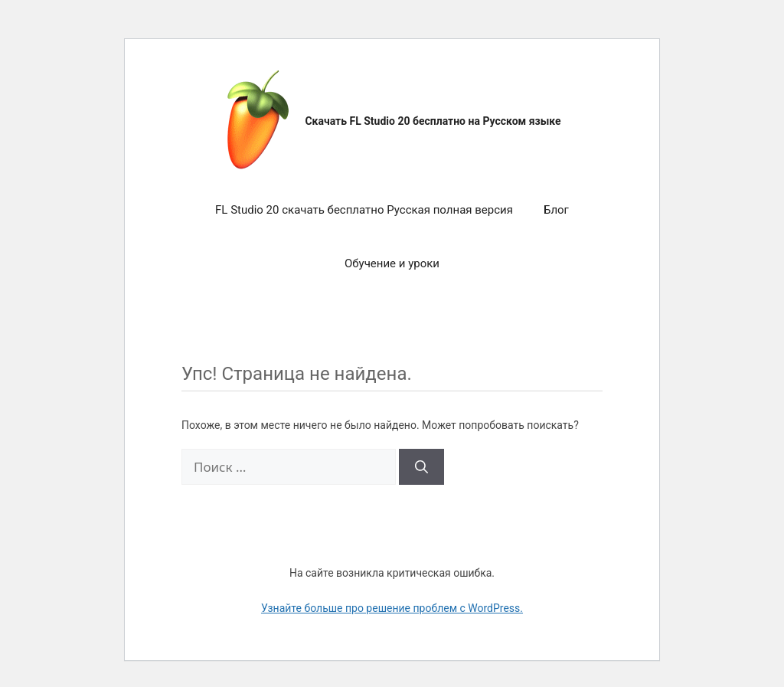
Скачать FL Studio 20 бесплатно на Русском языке (433, 121)
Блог (556, 210)
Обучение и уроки (392, 263)
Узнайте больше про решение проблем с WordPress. (392, 608)
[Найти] (421, 467)
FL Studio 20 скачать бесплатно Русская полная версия (364, 210)
